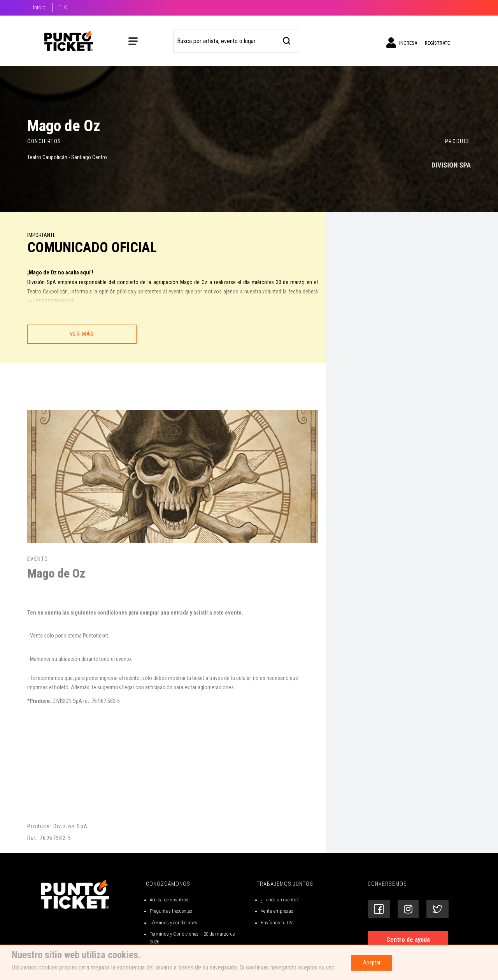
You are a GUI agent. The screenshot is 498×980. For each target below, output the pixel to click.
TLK (63, 7)
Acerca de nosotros (169, 900)
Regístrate (437, 43)
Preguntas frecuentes (171, 911)
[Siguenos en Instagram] (408, 909)
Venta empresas (277, 911)
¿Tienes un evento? (280, 900)
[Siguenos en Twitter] (438, 909)
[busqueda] (287, 40)
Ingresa (402, 43)
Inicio (39, 7)
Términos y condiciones (174, 923)
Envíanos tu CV (277, 923)
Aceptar (372, 962)
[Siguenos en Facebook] (379, 909)
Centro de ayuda (408, 940)
